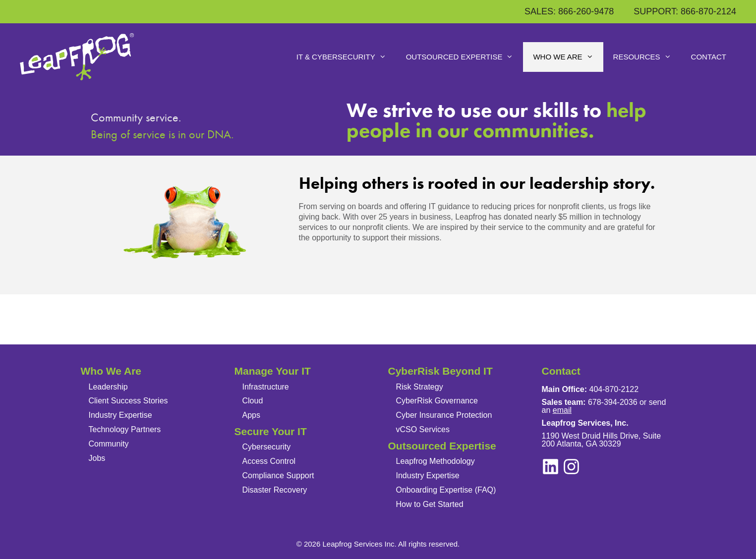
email (562, 410)
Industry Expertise (120, 415)
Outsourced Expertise (465, 57)
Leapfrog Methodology (436, 461)
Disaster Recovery (275, 490)
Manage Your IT (273, 371)
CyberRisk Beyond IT (440, 371)
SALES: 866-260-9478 (569, 11)
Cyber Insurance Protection (444, 415)
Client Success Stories (128, 401)
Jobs (97, 458)
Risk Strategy (420, 387)
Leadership (108, 387)
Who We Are (568, 57)
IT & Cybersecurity (346, 57)
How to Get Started (430, 504)
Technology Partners (125, 429)
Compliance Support (278, 475)
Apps (251, 415)
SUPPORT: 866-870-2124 (685, 11)
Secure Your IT (271, 431)
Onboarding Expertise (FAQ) (446, 490)
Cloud (253, 401)
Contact (709, 57)
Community (109, 444)
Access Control (269, 461)
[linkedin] (571, 467)
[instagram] (551, 467)
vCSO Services (423, 429)
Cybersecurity (267, 447)
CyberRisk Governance (437, 401)
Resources (647, 57)
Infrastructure (266, 387)
